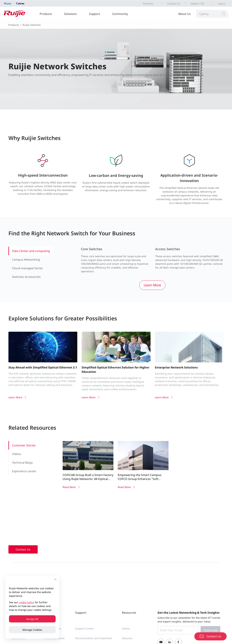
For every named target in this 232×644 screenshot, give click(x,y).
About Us (184, 14)
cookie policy (26, 602)
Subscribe (211, 630)
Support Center (84, 628)
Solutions (70, 14)
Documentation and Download (93, 638)
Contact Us (174, 3)
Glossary (127, 638)
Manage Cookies (32, 630)
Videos (126, 628)
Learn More (152, 285)
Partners (148, 3)
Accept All (32, 619)
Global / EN (197, 3)
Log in (222, 3)
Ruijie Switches (32, 25)
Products (46, 14)
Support (95, 14)
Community (120, 14)
